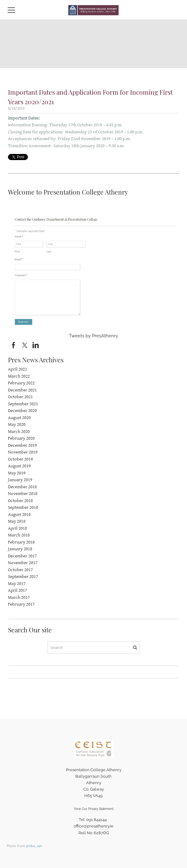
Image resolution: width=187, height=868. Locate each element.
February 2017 (21, 604)
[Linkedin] (36, 345)
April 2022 (17, 369)
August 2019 (19, 466)
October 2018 (20, 501)
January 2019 (20, 480)
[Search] (93, 648)
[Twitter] (25, 345)
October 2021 (20, 397)
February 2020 (21, 438)
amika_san (34, 846)
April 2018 (17, 528)
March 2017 (19, 597)
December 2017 (22, 556)
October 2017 (20, 570)
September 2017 (23, 577)
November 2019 (23, 452)
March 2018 (19, 535)
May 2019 (17, 473)
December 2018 (22, 487)
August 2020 (19, 418)
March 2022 (19, 376)
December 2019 (22, 445)
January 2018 (20, 549)
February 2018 (21, 542)
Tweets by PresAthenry (93, 336)
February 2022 (21, 383)
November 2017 (23, 563)
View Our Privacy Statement (94, 809)
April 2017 (17, 590)
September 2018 (23, 507)
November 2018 (23, 494)
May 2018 (17, 521)
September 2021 (23, 404)
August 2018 (19, 515)
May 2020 (17, 424)
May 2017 (17, 584)
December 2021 (22, 390)
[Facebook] (13, 345)
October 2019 (20, 459)
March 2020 (19, 432)
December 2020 (22, 411)
